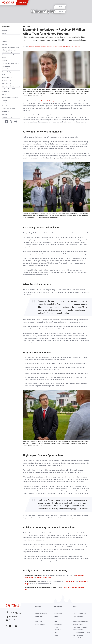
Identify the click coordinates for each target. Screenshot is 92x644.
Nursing (4, 95)
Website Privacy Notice (79, 630)
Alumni (4, 33)
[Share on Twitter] (10, 122)
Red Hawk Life (57, 630)
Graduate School (6, 69)
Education (5, 61)
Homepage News (7, 80)
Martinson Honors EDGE (9, 89)
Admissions (5, 30)
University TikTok (19, 626)
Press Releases (6, 103)
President (4, 100)
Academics (57, 616)
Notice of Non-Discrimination (80, 622)
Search (88, 11)
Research (4, 106)
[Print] (15, 122)
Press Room (22, 3)
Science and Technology (9, 109)
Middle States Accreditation (80, 627)
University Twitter (7, 626)
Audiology (5, 42)
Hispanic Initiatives (7, 78)
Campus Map (12, 620)
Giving (55, 632)
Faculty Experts (39, 619)
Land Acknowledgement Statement (82, 632)
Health (4, 75)
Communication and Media (9, 55)
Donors (4, 58)
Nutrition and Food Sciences (10, 97)
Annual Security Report (79, 624)
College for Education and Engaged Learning (9, 51)
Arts (3, 36)
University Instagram (13, 626)
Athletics (4, 39)
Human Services (6, 83)
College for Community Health (10, 47)
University (5, 114)
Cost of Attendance (78, 635)
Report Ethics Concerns (79, 638)
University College (7, 117)
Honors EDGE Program (49, 101)
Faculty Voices (6, 66)
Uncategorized (6, 111)
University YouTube (16, 626)
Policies (75, 607)
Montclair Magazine (40, 624)
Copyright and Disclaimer (79, 614)
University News (6, 27)
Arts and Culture (58, 624)
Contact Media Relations (41, 614)
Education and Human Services (10, 63)
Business (4, 44)
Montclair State (58, 607)
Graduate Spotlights (7, 72)
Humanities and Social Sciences (11, 86)
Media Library (38, 622)
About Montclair (58, 614)
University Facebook (10, 626)
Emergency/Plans (77, 619)
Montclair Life (6, 92)
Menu (88, 7)
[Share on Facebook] (6, 122)
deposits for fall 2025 (44, 578)
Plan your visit (71, 581)
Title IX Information (78, 616)
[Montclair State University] (8, 3)
